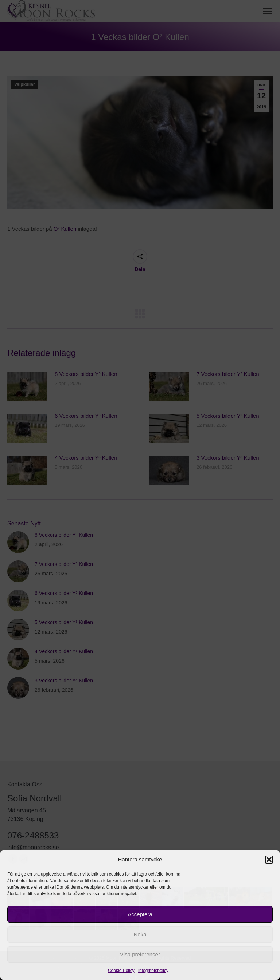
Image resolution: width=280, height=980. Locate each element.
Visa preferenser (140, 954)
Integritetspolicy (153, 971)
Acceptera (140, 914)
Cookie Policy (121, 971)
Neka (140, 934)
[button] (269, 860)
